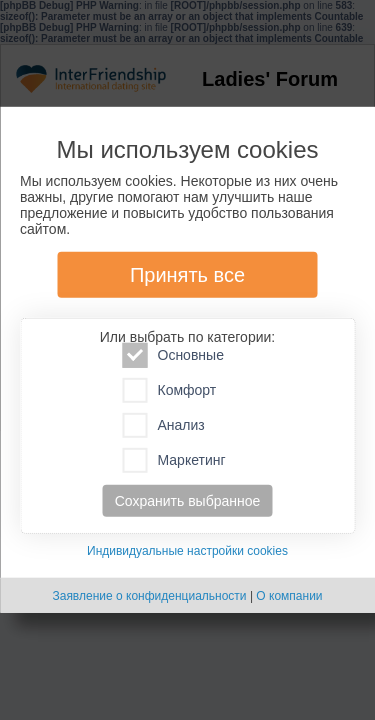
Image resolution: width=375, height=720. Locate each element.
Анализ (164, 425)
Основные (173, 355)
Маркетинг (174, 460)
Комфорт (170, 390)
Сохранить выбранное (188, 501)
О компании (289, 596)
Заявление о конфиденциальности (149, 596)
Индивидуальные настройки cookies (187, 551)
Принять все (187, 275)
